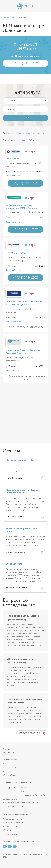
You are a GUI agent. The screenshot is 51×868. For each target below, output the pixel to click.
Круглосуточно (22, 133)
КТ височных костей (13, 823)
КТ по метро (9, 772)
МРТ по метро (10, 764)
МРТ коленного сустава (14, 807)
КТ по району (9, 775)
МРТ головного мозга (13, 791)
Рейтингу (33, 140)
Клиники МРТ (9, 749)
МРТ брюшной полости (14, 788)
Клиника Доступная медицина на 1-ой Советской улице (25, 303)
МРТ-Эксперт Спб (16, 253)
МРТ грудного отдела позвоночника (20, 803)
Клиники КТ (8, 753)
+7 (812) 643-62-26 (46, 6)
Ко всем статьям (30, 733)
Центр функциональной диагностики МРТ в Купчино (21, 206)
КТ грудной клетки (12, 827)
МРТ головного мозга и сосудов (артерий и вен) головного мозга (24, 797)
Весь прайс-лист (13, 176)
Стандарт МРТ (14, 159)
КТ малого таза (10, 834)
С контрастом (38, 133)
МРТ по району (10, 768)
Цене (23, 140)
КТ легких (7, 830)
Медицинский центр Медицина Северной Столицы (23, 352)
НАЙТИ (26, 118)
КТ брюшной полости (13, 819)
